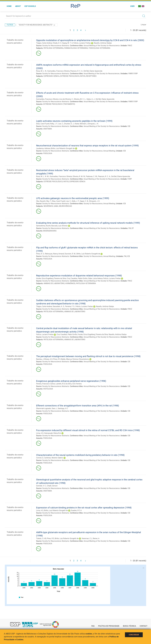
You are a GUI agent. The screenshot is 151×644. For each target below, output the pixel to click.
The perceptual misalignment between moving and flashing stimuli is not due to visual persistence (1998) (88, 356)
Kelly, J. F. (54, 124)
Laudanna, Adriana (43, 148)
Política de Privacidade (109, 626)
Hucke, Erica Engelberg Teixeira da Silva (51, 278)
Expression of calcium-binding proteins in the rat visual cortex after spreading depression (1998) (84, 508)
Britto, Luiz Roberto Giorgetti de (63, 148)
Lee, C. (61, 124)
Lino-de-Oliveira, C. (66, 99)
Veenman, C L (87, 538)
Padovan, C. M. (92, 176)
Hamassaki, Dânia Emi (53, 433)
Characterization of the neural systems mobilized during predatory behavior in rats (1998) (80, 455)
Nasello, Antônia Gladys (103, 43)
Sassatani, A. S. (59, 306)
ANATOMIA (48, 129)
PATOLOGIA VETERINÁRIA (54, 48)
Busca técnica (130, 626)
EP (133, 228)
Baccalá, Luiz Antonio (59, 226)
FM (130, 228)
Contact (144, 626)
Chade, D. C (57, 43)
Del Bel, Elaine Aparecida (93, 71)
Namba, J (40, 359)
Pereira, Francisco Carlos (46, 384)
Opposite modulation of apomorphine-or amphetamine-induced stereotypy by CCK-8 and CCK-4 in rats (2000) (90, 40)
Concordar (134, 635)
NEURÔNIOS (48, 206)
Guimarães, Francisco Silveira (58, 71)
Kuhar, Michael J (81, 124)
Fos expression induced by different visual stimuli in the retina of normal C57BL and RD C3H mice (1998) (88, 430)
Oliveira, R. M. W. (79, 176)
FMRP (130, 74)
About (18, 6)
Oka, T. (49, 201)
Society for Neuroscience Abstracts (56, 46)
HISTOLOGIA (48, 389)
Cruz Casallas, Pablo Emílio (77, 278)
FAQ (93, 626)
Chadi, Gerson (52, 486)
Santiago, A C (63, 408)
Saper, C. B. (84, 201)
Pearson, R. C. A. (77, 71)
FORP (136, 74)
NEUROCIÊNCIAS (65, 206)
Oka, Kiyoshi (41, 201)
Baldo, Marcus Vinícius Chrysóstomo (75, 359)
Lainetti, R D (60, 384)
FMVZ (130, 46)
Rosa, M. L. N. (41, 71)
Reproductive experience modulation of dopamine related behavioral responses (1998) (79, 276)
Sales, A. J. (91, 99)
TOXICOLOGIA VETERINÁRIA (99, 48)
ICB (129, 126)
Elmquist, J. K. (93, 124)
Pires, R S (57, 359)
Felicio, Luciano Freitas (82, 43)
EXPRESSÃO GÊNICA (52, 76)
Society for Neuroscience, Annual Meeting (99, 151)
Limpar (144, 25)
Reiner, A (96, 538)
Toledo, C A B (41, 538)
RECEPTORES (91, 76)
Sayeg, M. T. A (67, 43)
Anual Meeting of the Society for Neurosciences (102, 74)
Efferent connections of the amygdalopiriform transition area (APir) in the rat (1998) (78, 406)
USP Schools (30, 6)
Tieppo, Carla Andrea (44, 43)
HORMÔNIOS (70, 283)
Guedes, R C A (76, 510)
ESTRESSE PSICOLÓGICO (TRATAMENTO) (59, 104)
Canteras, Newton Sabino (54, 458)
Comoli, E (40, 458)
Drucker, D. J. (69, 124)
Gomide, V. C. (41, 486)
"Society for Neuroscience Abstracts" (37, 25)
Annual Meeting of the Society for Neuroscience (102, 46)
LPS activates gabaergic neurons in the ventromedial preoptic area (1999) (73, 198)
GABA (56, 206)
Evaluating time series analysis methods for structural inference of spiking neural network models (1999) (88, 223)
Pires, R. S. (40, 254)
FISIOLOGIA (48, 153)
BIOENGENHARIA (50, 231)
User (132, 6)
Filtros (10, 25)
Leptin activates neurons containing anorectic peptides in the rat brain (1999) (74, 121)
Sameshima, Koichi (43, 226)
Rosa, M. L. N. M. (43, 176)
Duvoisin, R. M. (70, 254)
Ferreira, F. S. (70, 306)
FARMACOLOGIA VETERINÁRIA (76, 48)
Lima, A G (40, 433)
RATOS (83, 76)
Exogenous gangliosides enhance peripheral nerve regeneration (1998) (71, 381)
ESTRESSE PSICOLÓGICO (70, 76)
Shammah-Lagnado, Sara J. (47, 408)
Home (9, 6)
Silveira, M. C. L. (80, 99)
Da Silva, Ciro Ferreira (74, 384)
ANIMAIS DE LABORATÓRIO (54, 283)
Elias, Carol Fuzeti (43, 124)
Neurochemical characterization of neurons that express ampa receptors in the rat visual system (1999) (87, 146)
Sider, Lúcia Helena (95, 278)
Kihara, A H (48, 359)
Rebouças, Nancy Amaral (54, 254)
